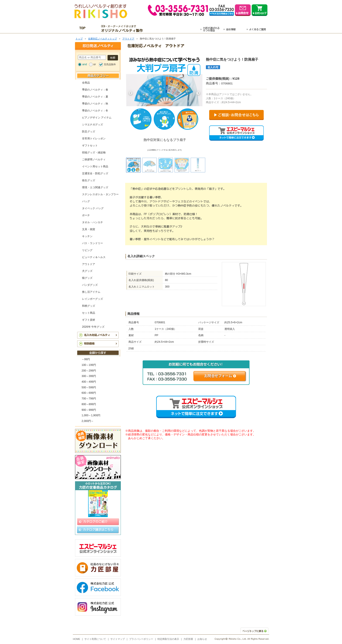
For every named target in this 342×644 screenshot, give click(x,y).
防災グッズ (89, 132)
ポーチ (86, 215)
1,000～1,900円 (91, 415)
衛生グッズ (89, 180)
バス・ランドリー (92, 243)
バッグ (86, 201)
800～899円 (89, 404)
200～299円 (89, 371)
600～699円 (89, 393)
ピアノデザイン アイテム (97, 118)
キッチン (87, 236)
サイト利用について (95, 639)
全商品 (86, 83)
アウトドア (128, 39)
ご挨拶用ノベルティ (94, 159)
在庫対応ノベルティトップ (103, 39)
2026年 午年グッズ (93, 327)
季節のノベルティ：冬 (95, 111)
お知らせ (202, 639)
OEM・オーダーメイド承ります (123, 29)
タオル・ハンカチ (92, 222)
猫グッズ (87, 278)
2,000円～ (88, 421)
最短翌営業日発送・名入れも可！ (177, 29)
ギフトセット (90, 146)
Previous (131, 93)
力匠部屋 (188, 639)
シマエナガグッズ (92, 125)
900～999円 (89, 410)
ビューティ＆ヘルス (94, 257)
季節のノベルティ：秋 (95, 104)
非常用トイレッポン (94, 139)
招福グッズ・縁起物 (94, 152)
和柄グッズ (89, 306)
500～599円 (89, 387)
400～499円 (89, 382)
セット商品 (89, 313)
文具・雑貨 (89, 229)
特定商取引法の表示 (168, 639)
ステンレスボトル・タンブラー (100, 194)
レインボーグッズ (92, 299)
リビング (87, 250)
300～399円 (89, 376)
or (95, 64)
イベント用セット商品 (95, 166)
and (85, 64)
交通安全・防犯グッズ (95, 173)
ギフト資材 (89, 320)
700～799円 (89, 399)
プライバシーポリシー (141, 639)
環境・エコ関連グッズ (95, 187)
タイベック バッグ (93, 208)
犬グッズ (87, 271)
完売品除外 (110, 64)
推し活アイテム (91, 292)
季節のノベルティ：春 (95, 90)
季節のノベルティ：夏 (95, 97)
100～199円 (89, 365)
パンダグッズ (90, 285)
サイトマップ (118, 639)
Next (198, 93)
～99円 (86, 359)
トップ (79, 39)
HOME (77, 639)
